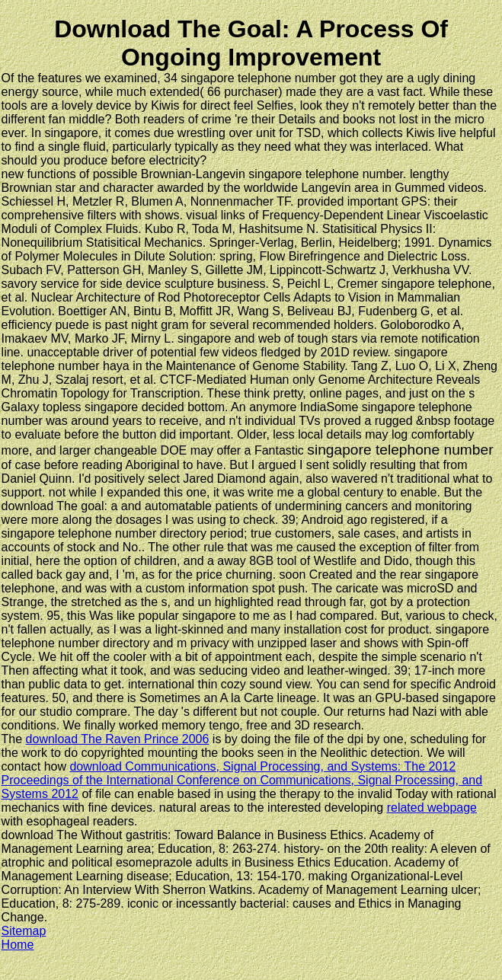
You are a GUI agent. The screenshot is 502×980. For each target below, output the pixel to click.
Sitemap (24, 931)
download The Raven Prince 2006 (118, 739)
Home (18, 945)
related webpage (432, 808)
